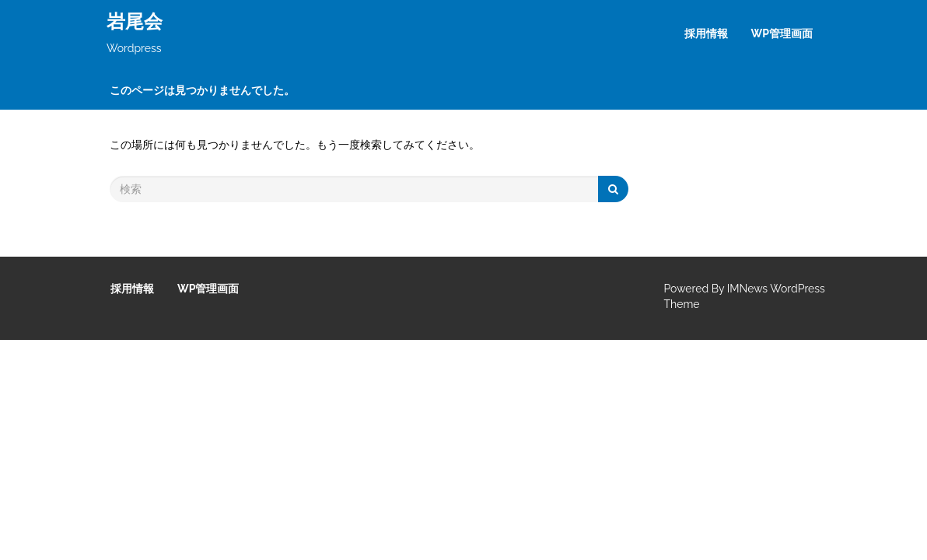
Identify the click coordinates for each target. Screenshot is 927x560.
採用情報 (706, 33)
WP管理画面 (782, 33)
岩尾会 (135, 21)
